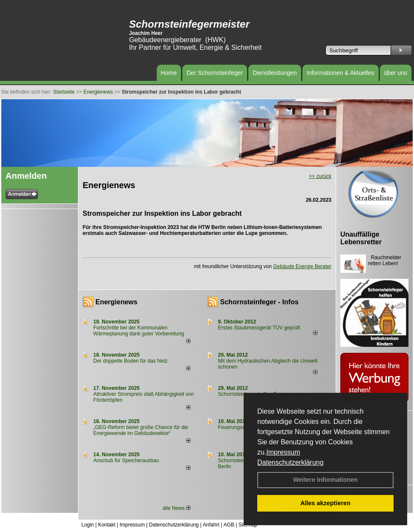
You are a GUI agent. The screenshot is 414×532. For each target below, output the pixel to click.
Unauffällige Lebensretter (361, 238)
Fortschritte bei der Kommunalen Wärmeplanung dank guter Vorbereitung (139, 331)
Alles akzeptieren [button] (325, 503)
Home (169, 73)
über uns (396, 73)
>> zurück (320, 176)
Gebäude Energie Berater (302, 266)
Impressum (283, 452)
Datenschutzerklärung (290, 462)
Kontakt (107, 525)
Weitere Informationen (325, 480)
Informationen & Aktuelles (341, 73)
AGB (229, 525)
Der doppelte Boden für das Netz (131, 361)
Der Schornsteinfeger (215, 73)
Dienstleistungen (275, 73)
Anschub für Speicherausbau (126, 460)
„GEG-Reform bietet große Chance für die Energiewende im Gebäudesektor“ (141, 430)
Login (88, 525)
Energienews (116, 302)
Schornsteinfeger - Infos (259, 302)
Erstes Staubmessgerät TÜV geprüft (259, 328)
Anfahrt (211, 525)
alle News (176, 508)
